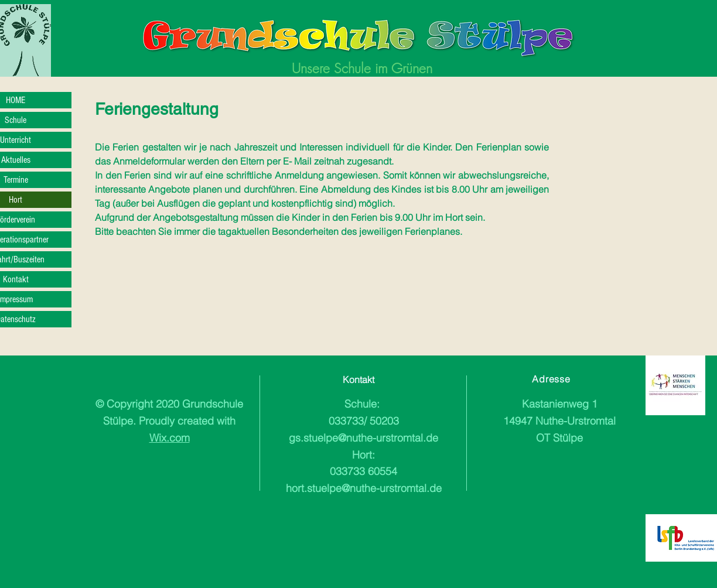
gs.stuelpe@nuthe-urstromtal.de (363, 438)
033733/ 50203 (364, 421)
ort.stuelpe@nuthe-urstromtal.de (367, 488)
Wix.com (170, 438)
